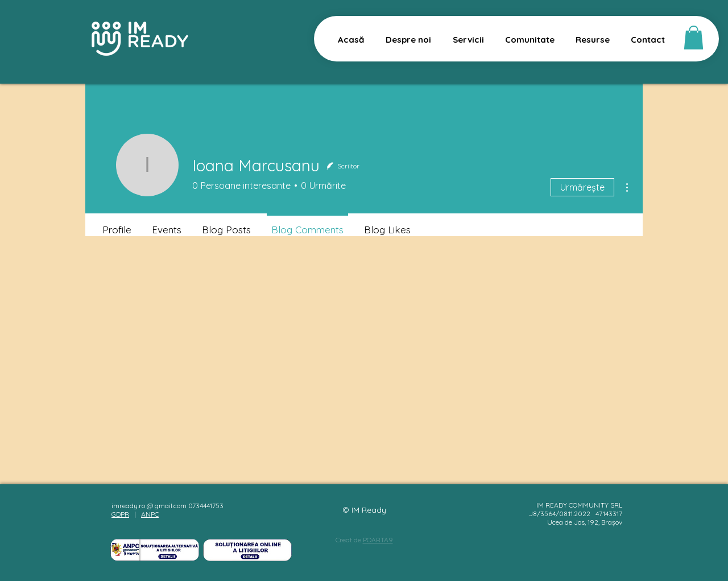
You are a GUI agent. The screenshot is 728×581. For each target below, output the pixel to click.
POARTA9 (378, 540)
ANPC (150, 514)
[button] (694, 38)
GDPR (120, 514)
